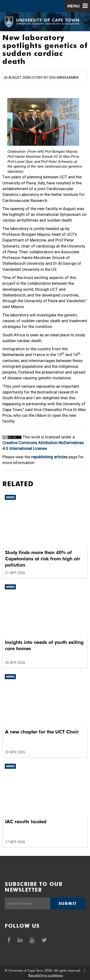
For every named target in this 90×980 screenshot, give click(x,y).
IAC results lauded (26, 822)
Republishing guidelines (45, 975)
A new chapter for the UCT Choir (42, 732)
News (10, 497)
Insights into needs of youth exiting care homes (44, 645)
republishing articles (49, 457)
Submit (68, 903)
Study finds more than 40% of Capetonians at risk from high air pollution (43, 559)
